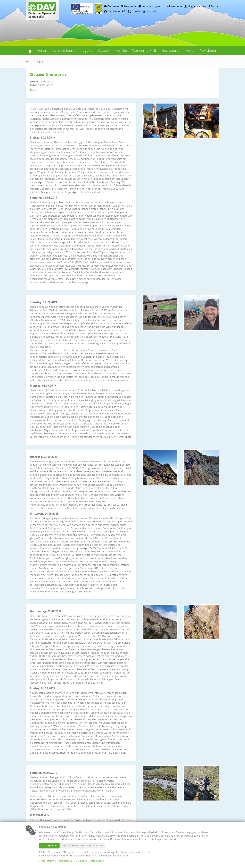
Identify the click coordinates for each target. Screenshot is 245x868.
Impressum (47, 861)
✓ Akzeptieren (49, 845)
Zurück (34, 90)
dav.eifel (135, 11)
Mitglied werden (195, 6)
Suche (213, 6)
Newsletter (175, 6)
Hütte (190, 50)
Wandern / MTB (144, 50)
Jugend (87, 50)
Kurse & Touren (64, 50)
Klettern (104, 50)
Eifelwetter (112, 6)
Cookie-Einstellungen (92, 861)
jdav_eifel (149, 11)
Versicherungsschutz (152, 6)
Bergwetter (129, 6)
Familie (121, 50)
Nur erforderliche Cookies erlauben (83, 845)
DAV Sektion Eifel (115, 11)
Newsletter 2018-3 (67, 861)
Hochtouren (171, 50)
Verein (42, 50)
